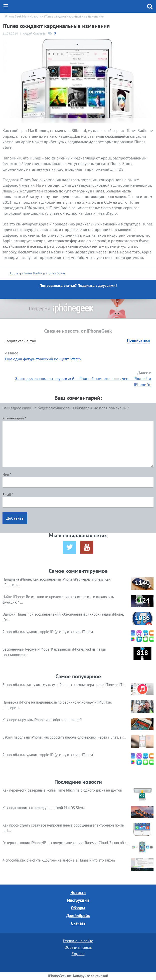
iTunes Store (55, 273)
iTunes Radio (32, 273)
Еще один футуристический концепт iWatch (43, 359)
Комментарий (14, 418)
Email (8, 495)
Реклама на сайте (78, 941)
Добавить (15, 518)
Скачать (78, 923)
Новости (78, 893)
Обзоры (78, 908)
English (78, 954)
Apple (14, 273)
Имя (7, 474)
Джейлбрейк (78, 916)
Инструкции (78, 900)
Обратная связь (78, 947)
